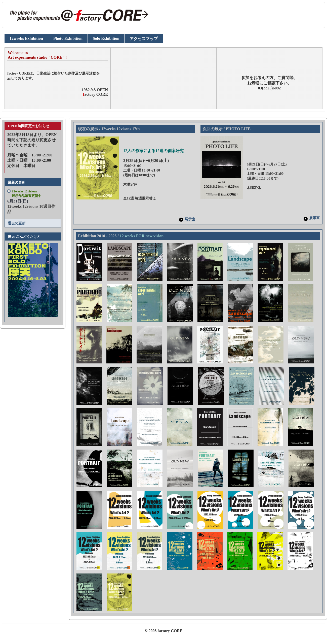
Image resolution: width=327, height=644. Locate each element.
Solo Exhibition (106, 38)
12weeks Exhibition (26, 38)
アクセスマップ (144, 39)
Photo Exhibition (68, 38)
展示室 (187, 219)
